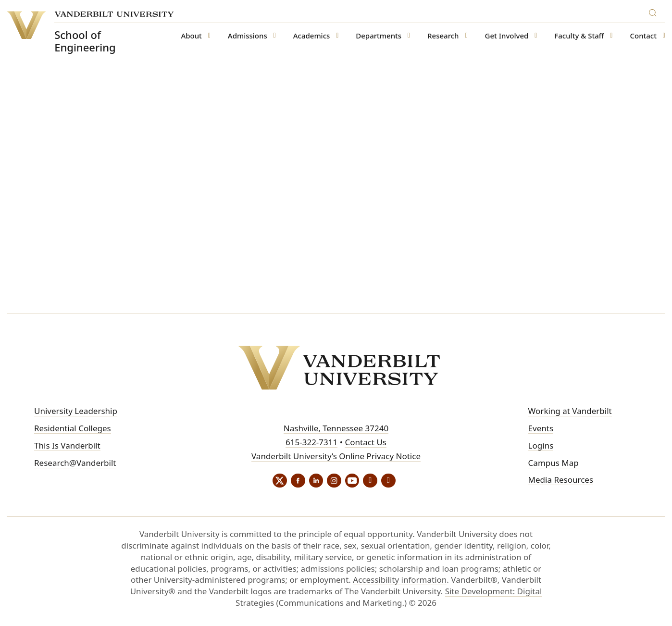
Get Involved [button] (507, 36)
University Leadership (76, 411)
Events (541, 428)
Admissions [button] (248, 36)
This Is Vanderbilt (67, 445)
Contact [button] (644, 36)
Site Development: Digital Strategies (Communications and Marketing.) (389, 597)
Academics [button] (312, 36)
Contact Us (366, 442)
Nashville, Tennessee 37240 (336, 428)
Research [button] (443, 36)
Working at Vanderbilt (570, 411)
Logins (541, 445)
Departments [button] (379, 36)
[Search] (655, 11)
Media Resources (561, 480)
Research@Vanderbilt (75, 463)
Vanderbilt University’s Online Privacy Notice (336, 456)
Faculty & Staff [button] (579, 36)
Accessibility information (400, 580)
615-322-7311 (311, 442)
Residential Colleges (73, 428)
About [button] (191, 36)
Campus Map (554, 463)
